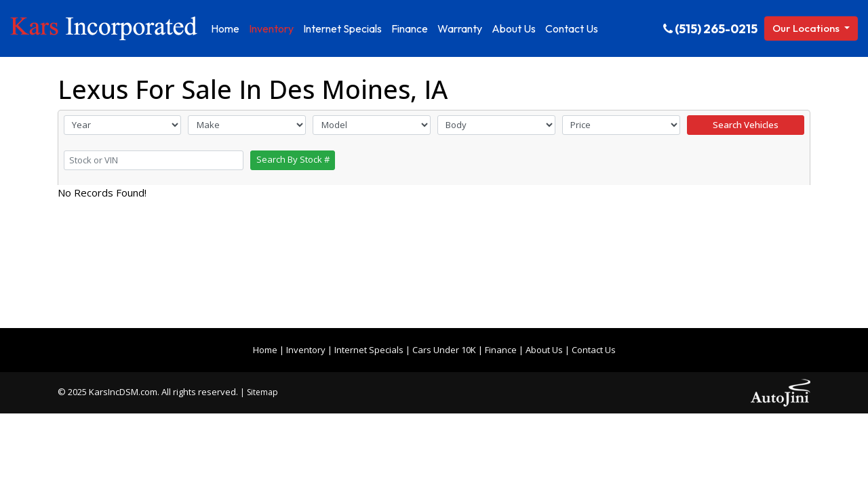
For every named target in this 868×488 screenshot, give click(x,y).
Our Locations (807, 28)
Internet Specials (369, 350)
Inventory (306, 350)
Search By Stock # (293, 159)
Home (265, 350)
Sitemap (262, 392)
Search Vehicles (746, 125)
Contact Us (594, 350)
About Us (544, 350)
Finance (501, 350)
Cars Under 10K (444, 350)
